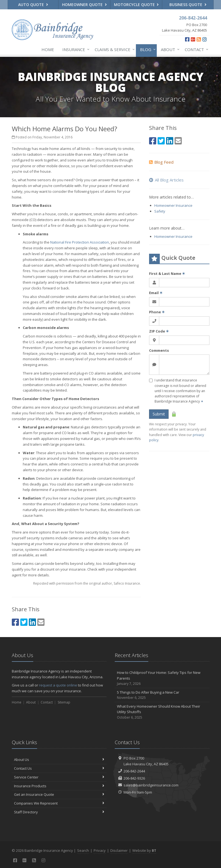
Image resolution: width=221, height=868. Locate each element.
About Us (59, 760)
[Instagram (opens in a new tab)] (205, 39)
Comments (159, 350)
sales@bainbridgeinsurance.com (151, 785)
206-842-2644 (134, 771)
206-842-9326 (134, 778)
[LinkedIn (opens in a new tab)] (32, 622)
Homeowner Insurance (173, 205)
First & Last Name (167, 273)
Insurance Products (59, 786)
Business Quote (188, 5)
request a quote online (58, 685)
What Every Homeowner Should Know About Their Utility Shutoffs (162, 712)
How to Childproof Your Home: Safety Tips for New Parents (162, 678)
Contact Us (59, 768)
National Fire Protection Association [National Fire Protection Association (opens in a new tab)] (80, 242)
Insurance (75, 49)
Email (156, 293)
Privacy (100, 850)
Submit (159, 414)
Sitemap (64, 702)
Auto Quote (33, 5)
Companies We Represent (59, 803)
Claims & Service (114, 49)
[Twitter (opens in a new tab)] (24, 622)
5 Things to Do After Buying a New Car (162, 695)
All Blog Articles (166, 180)
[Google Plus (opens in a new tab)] (193, 39)
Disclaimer (119, 850)
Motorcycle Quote (136, 5)
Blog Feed (161, 162)
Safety (160, 211)
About (169, 49)
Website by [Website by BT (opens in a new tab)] (144, 850)
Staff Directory (59, 812)
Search (83, 850)
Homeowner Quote (84, 5)
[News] (199, 39)
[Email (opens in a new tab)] (41, 622)
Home (48, 49)
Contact (195, 49)
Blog (147, 49)
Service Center (59, 777)
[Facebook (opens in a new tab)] (187, 39)
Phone (157, 312)
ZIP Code (159, 331)
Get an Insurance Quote (59, 794)
